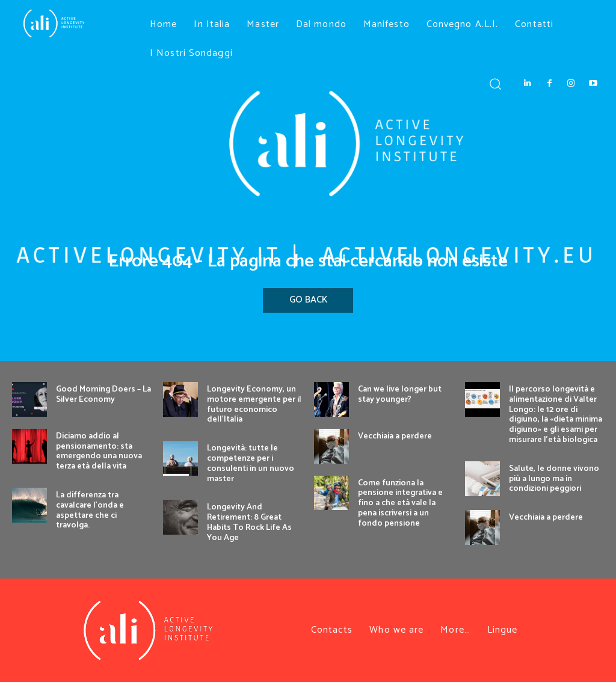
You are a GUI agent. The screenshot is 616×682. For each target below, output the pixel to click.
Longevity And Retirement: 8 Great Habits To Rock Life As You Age (249, 522)
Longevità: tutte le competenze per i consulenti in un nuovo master (251, 463)
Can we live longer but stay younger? (400, 395)
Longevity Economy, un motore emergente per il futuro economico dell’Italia (254, 404)
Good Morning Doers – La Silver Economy (103, 395)
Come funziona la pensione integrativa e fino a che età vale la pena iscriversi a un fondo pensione (400, 503)
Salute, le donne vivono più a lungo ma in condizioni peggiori (554, 479)
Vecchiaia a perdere (395, 436)
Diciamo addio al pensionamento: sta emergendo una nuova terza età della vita (99, 451)
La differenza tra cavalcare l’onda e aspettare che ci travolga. (90, 510)
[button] (495, 83)
